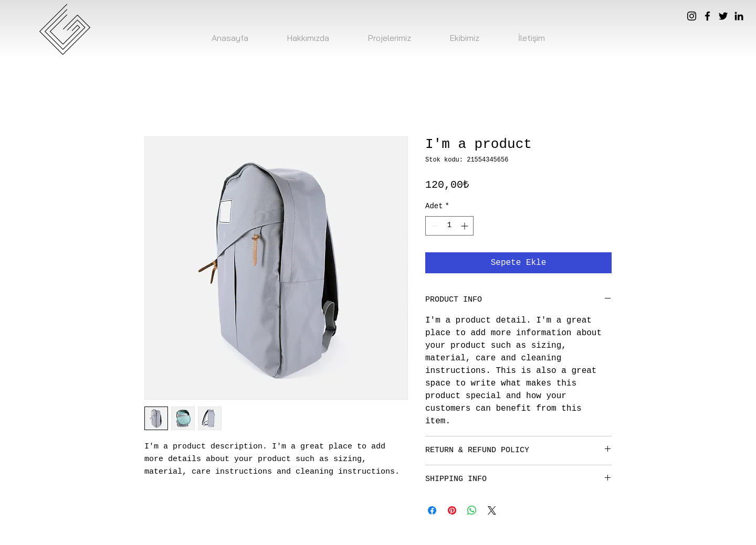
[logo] (64, 29)
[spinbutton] (449, 226)
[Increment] (465, 226)
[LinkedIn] (739, 16)
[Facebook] (707, 16)
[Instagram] (692, 16)
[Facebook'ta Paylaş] (432, 510)
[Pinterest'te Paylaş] (452, 510)
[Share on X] (492, 510)
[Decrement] (433, 226)
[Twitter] (723, 16)
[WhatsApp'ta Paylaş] (472, 510)
